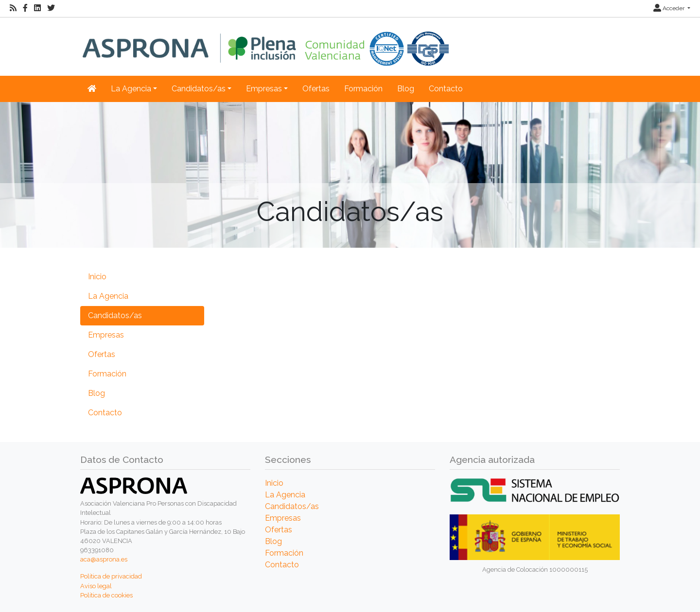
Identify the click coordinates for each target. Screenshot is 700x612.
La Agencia (108, 296)
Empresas (106, 335)
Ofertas (316, 89)
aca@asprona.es (104, 559)
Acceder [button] (670, 8)
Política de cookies (106, 595)
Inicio (97, 277)
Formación (363, 89)
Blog (406, 89)
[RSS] (13, 8)
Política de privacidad (111, 576)
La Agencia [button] (131, 89)
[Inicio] (266, 42)
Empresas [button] (264, 89)
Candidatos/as (115, 315)
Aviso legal (96, 586)
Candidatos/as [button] (199, 89)
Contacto (446, 89)
